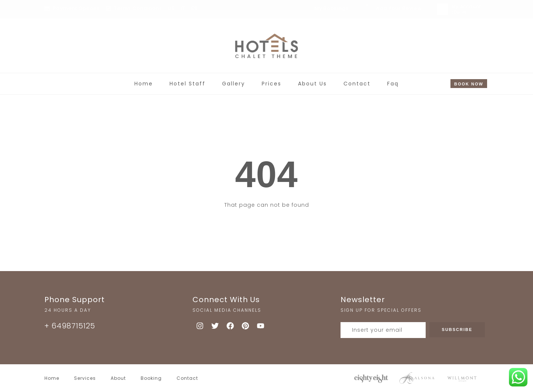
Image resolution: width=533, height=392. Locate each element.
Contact (357, 84)
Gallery (234, 84)
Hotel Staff (187, 84)
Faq (393, 84)
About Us (312, 84)
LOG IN (459, 12)
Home (144, 84)
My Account (466, 6)
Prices (271, 84)
